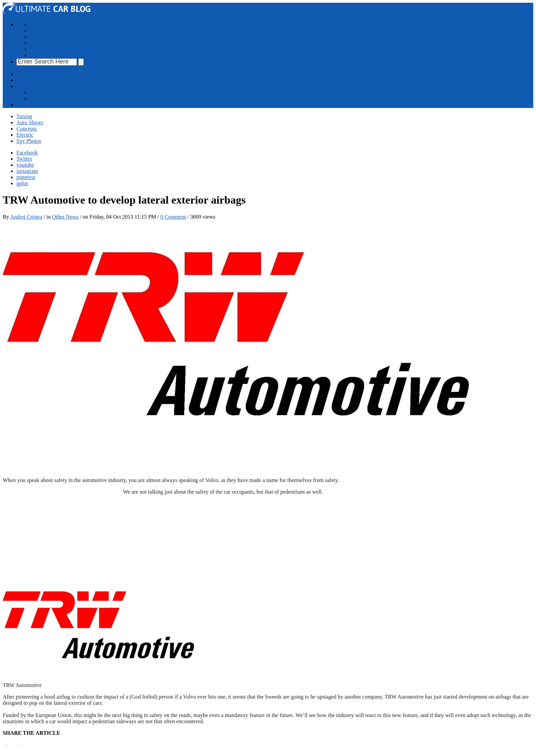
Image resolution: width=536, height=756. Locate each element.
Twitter (24, 159)
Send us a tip (44, 92)
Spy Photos (42, 49)
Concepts (40, 37)
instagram (27, 171)
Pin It (6, 746)
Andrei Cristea (26, 217)
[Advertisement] (127, 235)
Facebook (27, 153)
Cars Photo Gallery (51, 55)
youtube (25, 165)
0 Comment (173, 217)
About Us (27, 74)
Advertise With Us (37, 80)
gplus (22, 183)
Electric (39, 43)
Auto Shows (44, 31)
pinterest (26, 177)
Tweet (18, 745)
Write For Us (44, 99)
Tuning (38, 24)
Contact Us (29, 86)
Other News (65, 217)
